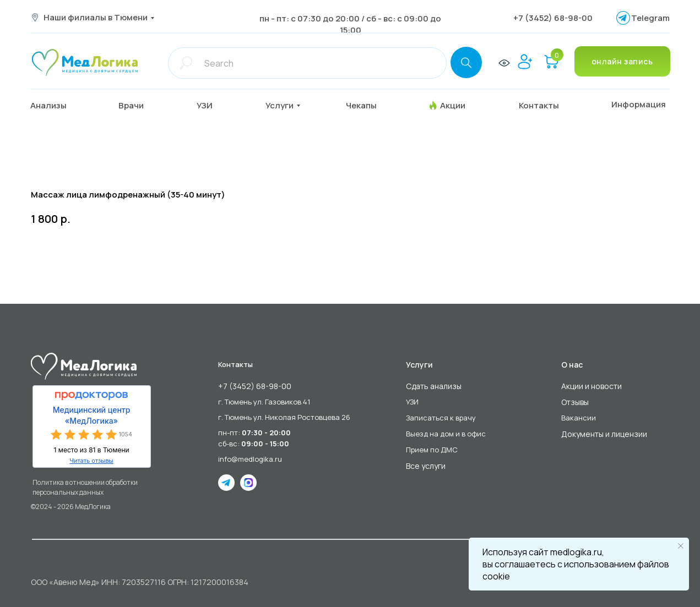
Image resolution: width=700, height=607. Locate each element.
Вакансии (579, 418)
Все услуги (426, 466)
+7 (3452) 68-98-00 (553, 18)
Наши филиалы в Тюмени (96, 17)
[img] (85, 62)
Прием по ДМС (432, 450)
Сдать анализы (434, 386)
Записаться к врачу (441, 418)
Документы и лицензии (604, 434)
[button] (140, 106)
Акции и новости (592, 386)
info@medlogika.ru (250, 459)
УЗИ (412, 402)
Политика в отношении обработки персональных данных (85, 487)
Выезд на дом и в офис (446, 434)
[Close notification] (681, 546)
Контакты (235, 364)
